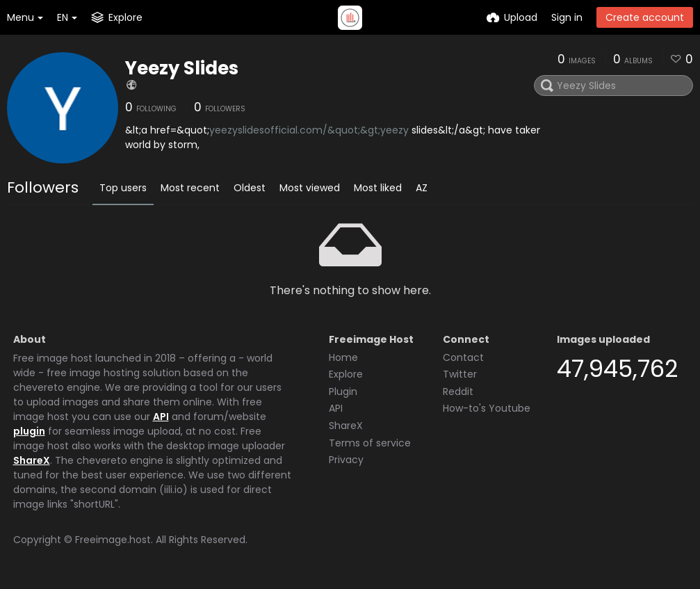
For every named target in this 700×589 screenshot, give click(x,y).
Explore (346, 374)
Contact (463, 357)
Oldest (250, 188)
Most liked (378, 188)
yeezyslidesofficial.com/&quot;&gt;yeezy (309, 130)
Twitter (460, 374)
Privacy (346, 460)
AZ (422, 188)
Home (343, 357)
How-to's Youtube (487, 408)
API (161, 417)
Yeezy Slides (182, 68)
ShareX (32, 460)
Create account (645, 17)
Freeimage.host (113, 540)
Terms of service (370, 443)
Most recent (190, 188)
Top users (123, 188)
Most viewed (310, 188)
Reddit (458, 392)
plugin (29, 431)
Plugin (343, 392)
